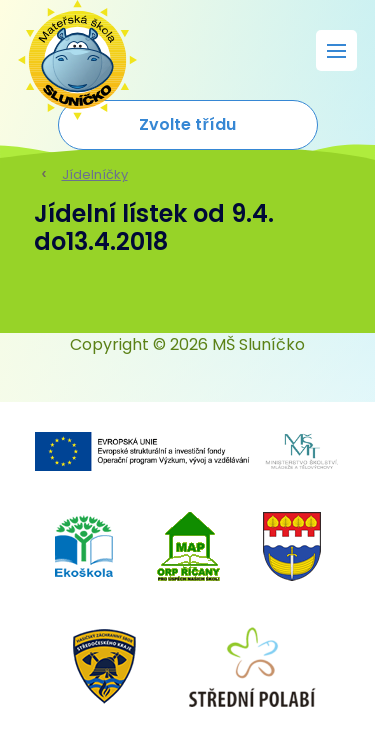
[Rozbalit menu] (336, 50)
